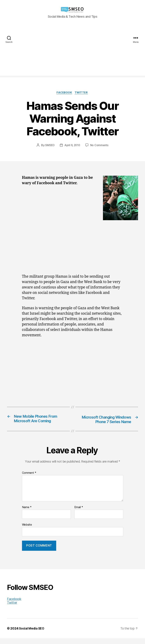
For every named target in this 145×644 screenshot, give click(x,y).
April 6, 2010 (72, 145)
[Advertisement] (72, 51)
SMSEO (49, 145)
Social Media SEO (32, 634)
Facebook (64, 93)
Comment (29, 479)
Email (79, 513)
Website (27, 530)
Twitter (82, 93)
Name (27, 513)
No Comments (100, 145)
